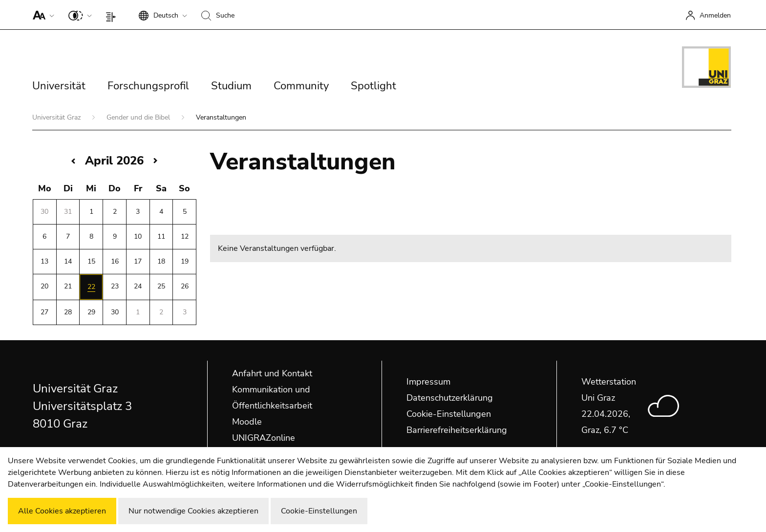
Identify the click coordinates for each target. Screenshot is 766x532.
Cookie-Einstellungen (449, 414)
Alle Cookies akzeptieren (62, 511)
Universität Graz (57, 117)
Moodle (247, 422)
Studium (231, 86)
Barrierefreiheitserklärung (457, 430)
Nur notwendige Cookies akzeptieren (193, 511)
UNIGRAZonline (264, 438)
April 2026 (114, 161)
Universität (59, 86)
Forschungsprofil (148, 86)
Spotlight (373, 86)
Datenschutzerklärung (450, 398)
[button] (41, 15)
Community (301, 86)
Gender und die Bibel (139, 117)
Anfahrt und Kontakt (272, 373)
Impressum (428, 382)
